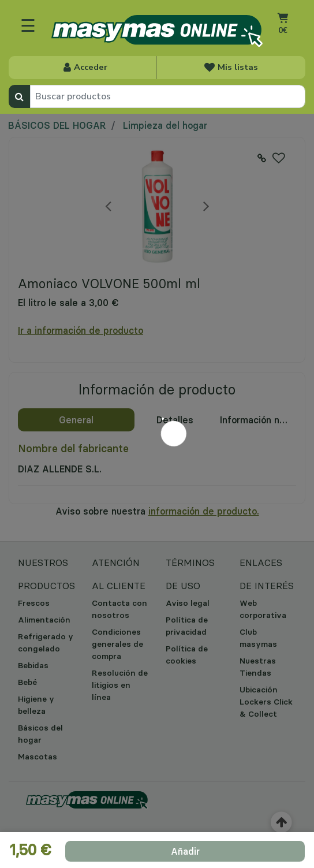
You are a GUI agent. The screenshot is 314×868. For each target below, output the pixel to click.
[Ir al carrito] (282, 18)
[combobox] (168, 96)
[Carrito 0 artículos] (282, 32)
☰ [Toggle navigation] (28, 25)
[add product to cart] (185, 851)
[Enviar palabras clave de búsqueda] (19, 96)
